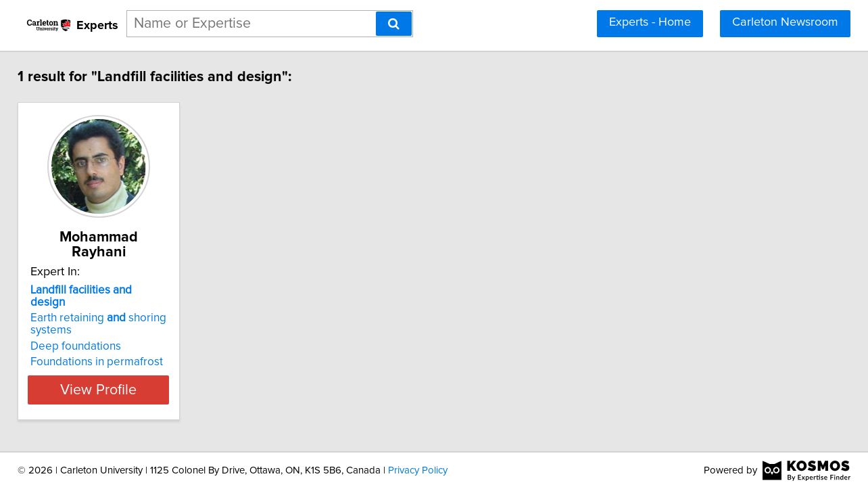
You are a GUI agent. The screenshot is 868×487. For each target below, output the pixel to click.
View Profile (127, 363)
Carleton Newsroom (785, 22)
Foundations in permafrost (107, 335)
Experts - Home (650, 22)
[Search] (394, 24)
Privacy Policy (418, 469)
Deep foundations (87, 319)
